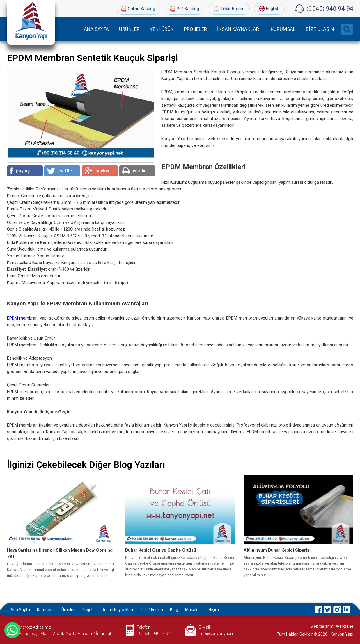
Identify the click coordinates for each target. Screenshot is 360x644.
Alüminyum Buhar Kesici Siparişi (277, 550)
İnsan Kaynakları (118, 610)
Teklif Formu (233, 9)
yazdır (134, 171)
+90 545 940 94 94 (154, 634)
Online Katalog (141, 9)
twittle (60, 171)
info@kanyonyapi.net (218, 634)
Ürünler (68, 610)
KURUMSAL (283, 29)
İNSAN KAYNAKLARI (239, 29)
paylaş (20, 171)
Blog (174, 610)
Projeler (89, 610)
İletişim (212, 610)
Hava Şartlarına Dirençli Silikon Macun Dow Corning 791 (60, 553)
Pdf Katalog (188, 9)
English (273, 9)
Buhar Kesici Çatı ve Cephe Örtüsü (161, 550)
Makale (192, 610)
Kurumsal (46, 610)
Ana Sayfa (20, 610)
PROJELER (195, 29)
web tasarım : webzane (332, 626)
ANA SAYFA (96, 29)
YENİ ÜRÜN (162, 29)
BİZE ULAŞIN (320, 29)
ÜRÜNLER (129, 29)
